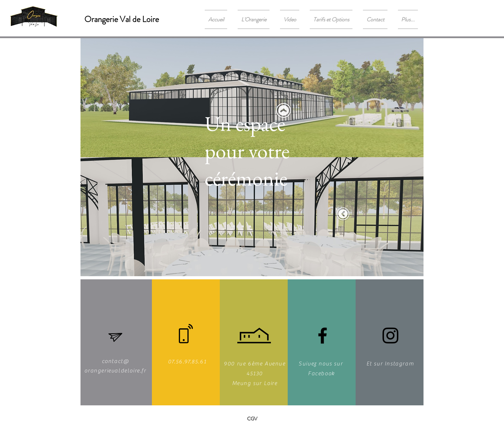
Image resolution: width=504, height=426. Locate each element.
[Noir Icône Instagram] (390, 336)
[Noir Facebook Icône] (323, 336)
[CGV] (252, 419)
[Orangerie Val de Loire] (121, 19)
